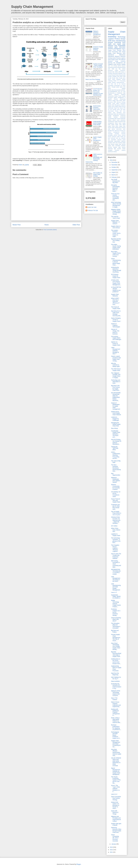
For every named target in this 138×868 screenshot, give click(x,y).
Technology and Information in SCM (116, 382)
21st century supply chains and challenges (116, 338)
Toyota (121, 108)
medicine (123, 132)
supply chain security (120, 144)
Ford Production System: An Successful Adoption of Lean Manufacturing (98, 92)
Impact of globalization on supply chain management (116, 406)
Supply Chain (115, 60)
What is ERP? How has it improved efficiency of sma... (115, 301)
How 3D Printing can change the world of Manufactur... (116, 442)
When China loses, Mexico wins (116, 530)
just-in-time (119, 129)
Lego (124, 93)
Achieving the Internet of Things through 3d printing (116, 270)
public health (120, 137)
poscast (124, 135)
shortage (110, 143)
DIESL (116, 72)
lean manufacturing (119, 41)
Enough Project (115, 75)
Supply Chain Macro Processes (117, 104)
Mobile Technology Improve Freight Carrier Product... (116, 604)
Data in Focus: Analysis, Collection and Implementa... (116, 704)
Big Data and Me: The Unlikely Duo (116, 240)
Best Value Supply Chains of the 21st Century (116, 254)
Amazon (124, 66)
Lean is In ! (114, 794)
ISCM (115, 81)
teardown (123, 146)
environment (120, 122)
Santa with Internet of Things (115, 812)
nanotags (117, 134)
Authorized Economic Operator (115, 67)
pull (125, 137)
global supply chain (117, 125)
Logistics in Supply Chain (116, 535)
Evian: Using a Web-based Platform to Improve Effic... (116, 720)
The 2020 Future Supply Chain (116, 370)
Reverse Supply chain (113, 100)
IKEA (124, 53)
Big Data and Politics (115, 631)
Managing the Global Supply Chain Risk (116, 424)
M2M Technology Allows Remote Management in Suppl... (116, 205)
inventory (112, 37)
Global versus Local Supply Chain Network (116, 413)
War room (123, 111)
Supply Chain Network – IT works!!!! (115, 222)
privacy (110, 137)
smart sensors (117, 64)
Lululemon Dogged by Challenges (115, 419)
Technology (122, 37)
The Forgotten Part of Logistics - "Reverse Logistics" (115, 548)
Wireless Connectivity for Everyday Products (115, 487)
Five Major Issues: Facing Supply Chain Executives (116, 247)
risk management (118, 63)
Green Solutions (117, 79)
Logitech (110, 94)
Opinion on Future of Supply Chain (116, 343)
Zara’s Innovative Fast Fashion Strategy (116, 798)
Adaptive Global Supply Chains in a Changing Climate (116, 212)
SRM (115, 102)
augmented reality (112, 114)
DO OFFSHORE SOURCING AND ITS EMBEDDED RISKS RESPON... (116, 397)
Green (109, 79)
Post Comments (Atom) (50, 230)
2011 (109, 66)
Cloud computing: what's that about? (116, 619)
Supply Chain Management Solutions (117, 105)
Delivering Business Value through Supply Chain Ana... (116, 830)
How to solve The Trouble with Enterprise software (116, 556)
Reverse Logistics (121, 58)
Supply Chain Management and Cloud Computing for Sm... (116, 744)
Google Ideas (115, 78)
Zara (114, 113)
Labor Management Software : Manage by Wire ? (116, 351)
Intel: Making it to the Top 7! (116, 678)
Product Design (120, 39)
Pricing (116, 96)
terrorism (110, 147)
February (114, 177)
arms (124, 113)
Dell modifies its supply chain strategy (98, 174)
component (123, 116)
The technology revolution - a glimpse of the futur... (116, 540)
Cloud (109, 52)
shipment (123, 141)
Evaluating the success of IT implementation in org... (116, 686)
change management (113, 116)
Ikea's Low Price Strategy (93, 79)
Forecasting (115, 52)
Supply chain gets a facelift (116, 824)
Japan (121, 87)
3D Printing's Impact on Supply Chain (116, 276)
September (115, 170)
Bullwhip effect (121, 50)
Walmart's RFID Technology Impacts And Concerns (116, 693)
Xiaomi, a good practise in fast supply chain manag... (116, 359)
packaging (110, 135)
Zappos (110, 113)
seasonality (111, 141)
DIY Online (114, 526)
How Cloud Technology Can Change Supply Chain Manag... (116, 646)
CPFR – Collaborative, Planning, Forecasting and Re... (116, 455)
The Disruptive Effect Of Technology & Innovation (116, 626)
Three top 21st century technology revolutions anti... (115, 197)
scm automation (112, 140)
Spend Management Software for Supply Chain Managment (116, 771)
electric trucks (116, 120)
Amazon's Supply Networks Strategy (98, 48)
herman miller (111, 128)
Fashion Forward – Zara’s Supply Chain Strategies (98, 65)
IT (117, 81)
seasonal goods (121, 140)
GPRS (121, 76)
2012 (112, 850)
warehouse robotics (112, 152)
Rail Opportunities (116, 474)
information (122, 47)
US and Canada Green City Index (117, 110)
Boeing (124, 67)
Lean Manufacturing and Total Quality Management (116, 587)
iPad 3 (120, 128)
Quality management (119, 97)
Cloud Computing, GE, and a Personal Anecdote (115, 838)
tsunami (119, 149)
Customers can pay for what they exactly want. (115, 507)
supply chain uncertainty (114, 146)
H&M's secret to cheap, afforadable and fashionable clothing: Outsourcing (94, 158)
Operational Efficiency (114, 56)
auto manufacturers (121, 114)
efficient (110, 120)
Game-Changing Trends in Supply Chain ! (116, 320)
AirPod (119, 66)
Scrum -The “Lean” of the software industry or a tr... (115, 789)
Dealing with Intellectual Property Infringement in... (115, 712)
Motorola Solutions (120, 94)
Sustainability (122, 45)
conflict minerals (113, 117)
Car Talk (118, 69)
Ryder (121, 100)
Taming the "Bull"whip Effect (115, 448)
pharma (115, 135)
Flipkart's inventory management (97, 33)
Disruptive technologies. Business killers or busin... (116, 188)
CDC (109, 69)
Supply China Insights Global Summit (117, 107)
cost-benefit (123, 117)
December (115, 162)
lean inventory (120, 131)
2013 (112, 847)
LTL (121, 92)
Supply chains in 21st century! (116, 227)
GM (118, 76)
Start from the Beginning (115, 674)
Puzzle (120, 96)
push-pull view (114, 138)
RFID (124, 42)
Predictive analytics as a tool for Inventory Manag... (116, 612)
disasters (110, 61)
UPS (124, 108)
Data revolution (115, 681)
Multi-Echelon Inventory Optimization (97, 108)
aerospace (119, 113)
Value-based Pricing (113, 111)
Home (47, 225)
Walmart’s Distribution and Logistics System (116, 480)
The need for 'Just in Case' (116, 217)
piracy (119, 135)
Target (115, 108)
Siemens (119, 102)
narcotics (123, 134)
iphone (113, 129)
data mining (117, 119)
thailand (115, 147)
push (109, 138)
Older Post (76, 225)
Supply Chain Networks (115, 295)
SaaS (109, 60)
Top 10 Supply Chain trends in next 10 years (116, 513)
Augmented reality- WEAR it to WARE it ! (116, 596)
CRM (113, 69)
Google (110, 78)
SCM (110, 41)
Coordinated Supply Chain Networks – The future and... (116, 434)
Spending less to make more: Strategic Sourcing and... (116, 313)
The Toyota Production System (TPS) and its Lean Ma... (116, 780)
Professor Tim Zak (93, 210)
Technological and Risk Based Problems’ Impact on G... (116, 735)
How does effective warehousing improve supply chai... (116, 752)
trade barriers (122, 147)
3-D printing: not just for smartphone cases (116, 494)
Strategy (123, 102)
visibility (123, 64)
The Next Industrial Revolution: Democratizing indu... (116, 468)
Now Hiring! (114, 428)
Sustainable (111, 108)
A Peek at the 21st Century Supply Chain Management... (116, 282)
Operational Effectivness (117, 55)
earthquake (123, 119)
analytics (110, 47)
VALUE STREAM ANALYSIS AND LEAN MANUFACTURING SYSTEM (116, 762)
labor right (114, 131)
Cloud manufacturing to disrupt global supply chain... (116, 262)
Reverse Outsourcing (120, 99)
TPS (120, 60)
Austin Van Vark (92, 207)
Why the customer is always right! (115, 365)
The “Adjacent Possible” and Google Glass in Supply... (116, 375)
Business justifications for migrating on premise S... (116, 727)
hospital (117, 128)
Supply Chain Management (32, 7)
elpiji (116, 122)
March (113, 175)
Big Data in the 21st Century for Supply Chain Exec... (116, 388)
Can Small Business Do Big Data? (115, 181)
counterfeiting (111, 119)
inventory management (115, 49)
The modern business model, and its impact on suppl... (116, 233)
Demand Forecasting (114, 42)
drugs (117, 61)
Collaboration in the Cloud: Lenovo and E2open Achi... (116, 661)
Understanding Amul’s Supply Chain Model (97, 123)
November (115, 165)
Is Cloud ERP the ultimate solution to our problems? (116, 289)
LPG (119, 92)
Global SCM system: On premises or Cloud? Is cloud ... (115, 805)
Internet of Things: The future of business (115, 332)
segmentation (117, 141)
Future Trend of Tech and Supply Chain (116, 501)
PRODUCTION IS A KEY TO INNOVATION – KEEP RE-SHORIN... (116, 520)
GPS (120, 52)
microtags (110, 134)
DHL (113, 72)
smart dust (115, 143)
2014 (112, 160)
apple (116, 47)
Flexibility (114, 76)
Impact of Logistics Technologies (116, 325)
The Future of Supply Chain (116, 308)
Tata (118, 108)
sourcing (120, 143)
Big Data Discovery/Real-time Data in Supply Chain (116, 654)
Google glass (122, 78)
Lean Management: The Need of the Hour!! (116, 579)
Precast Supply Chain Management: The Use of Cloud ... (116, 638)
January (114, 844)
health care (112, 44)
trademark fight (112, 149)
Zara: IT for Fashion (114, 699)
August (114, 172)
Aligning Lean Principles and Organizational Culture (116, 819)
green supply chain (121, 126)
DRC (120, 72)
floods (116, 123)
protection (114, 137)
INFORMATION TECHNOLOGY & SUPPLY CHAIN (116, 572)
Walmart (123, 60)
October (114, 167)
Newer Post (17, 225)
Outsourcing (111, 96)
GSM (124, 76)
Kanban (124, 88)
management (116, 132)
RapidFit (110, 99)
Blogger (79, 864)
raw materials (122, 138)
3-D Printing (114, 66)
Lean (116, 45)
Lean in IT (114, 592)
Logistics (111, 39)
